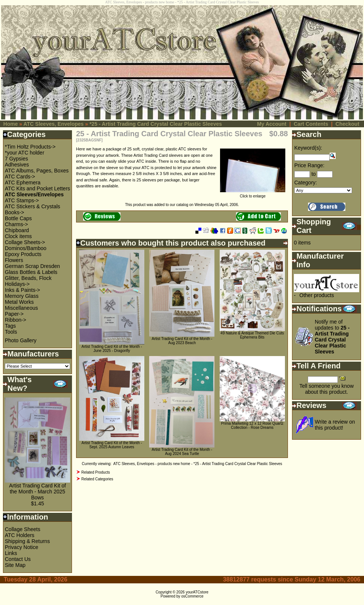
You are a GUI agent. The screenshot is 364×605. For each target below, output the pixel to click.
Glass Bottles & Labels (31, 272)
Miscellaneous (21, 308)
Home (11, 124)
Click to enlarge (253, 194)
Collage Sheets (23, 529)
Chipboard (17, 230)
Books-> (15, 212)
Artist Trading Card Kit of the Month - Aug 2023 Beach (182, 341)
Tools (11, 332)
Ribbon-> (15, 320)
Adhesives (17, 165)
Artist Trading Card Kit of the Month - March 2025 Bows (37, 492)
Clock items (18, 236)
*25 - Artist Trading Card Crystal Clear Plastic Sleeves (156, 124)
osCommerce (192, 596)
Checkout (348, 124)
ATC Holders (20, 535)
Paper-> (14, 314)
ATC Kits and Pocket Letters (37, 188)
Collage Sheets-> (25, 242)
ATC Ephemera (23, 183)
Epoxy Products (23, 254)
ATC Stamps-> (22, 200)
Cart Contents (311, 124)
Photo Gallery (21, 340)
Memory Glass (22, 296)
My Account (272, 124)
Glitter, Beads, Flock (28, 278)
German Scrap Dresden (32, 266)
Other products (317, 295)
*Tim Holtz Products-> (30, 147)
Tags (10, 326)
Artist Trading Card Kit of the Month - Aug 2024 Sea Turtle (182, 452)
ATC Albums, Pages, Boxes (37, 171)
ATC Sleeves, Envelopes (54, 124)
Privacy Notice (21, 547)
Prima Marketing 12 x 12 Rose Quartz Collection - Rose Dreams (252, 425)
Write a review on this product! (335, 425)
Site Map (15, 565)
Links (11, 553)
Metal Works (19, 302)
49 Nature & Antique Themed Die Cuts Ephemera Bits (252, 335)
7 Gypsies (16, 159)
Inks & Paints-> (23, 290)
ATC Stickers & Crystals (32, 206)
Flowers (14, 260)
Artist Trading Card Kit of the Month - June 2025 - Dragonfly (112, 349)
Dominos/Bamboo (26, 248)
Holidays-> (17, 284)
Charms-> (16, 224)
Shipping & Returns (27, 541)
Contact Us (18, 559)
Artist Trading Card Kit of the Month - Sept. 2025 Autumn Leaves (112, 445)
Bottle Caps (18, 218)
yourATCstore (197, 592)
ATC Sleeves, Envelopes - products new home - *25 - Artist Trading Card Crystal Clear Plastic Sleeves (198, 464)
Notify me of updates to (332, 337)
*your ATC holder (25, 153)
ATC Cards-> (20, 177)
